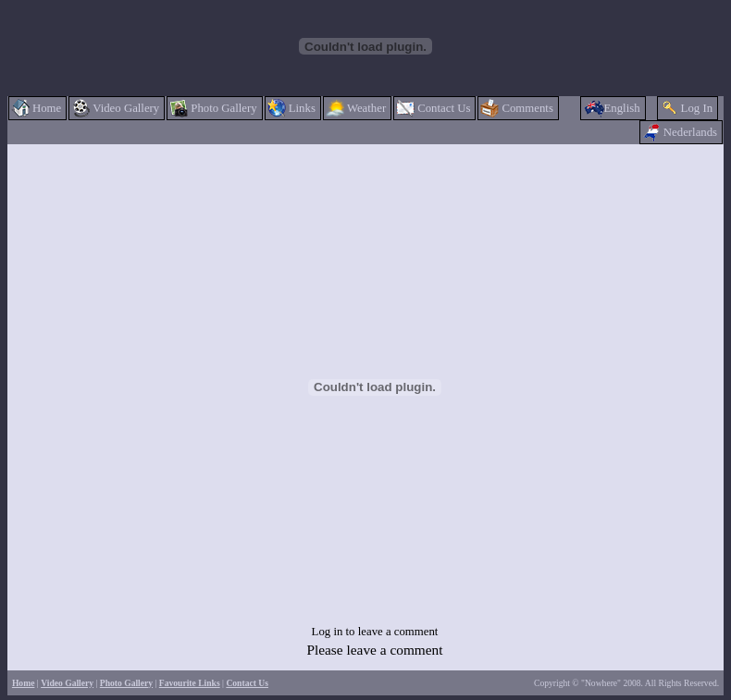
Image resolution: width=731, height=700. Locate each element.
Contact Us (247, 683)
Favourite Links (190, 683)
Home (24, 683)
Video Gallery (67, 683)
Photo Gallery (126, 683)
